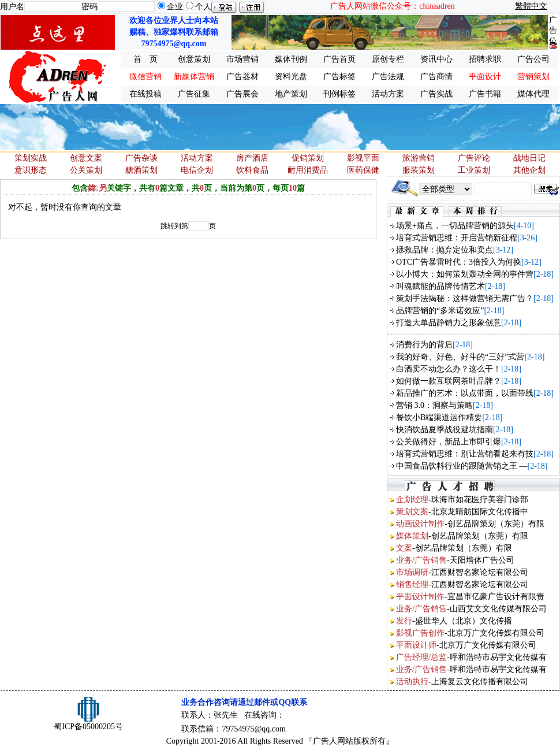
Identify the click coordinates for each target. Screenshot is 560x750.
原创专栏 (388, 59)
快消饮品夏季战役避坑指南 (445, 430)
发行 (404, 621)
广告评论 (474, 158)
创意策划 (194, 59)
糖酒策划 (141, 170)
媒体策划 (412, 536)
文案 (404, 548)
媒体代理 (533, 94)
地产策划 (291, 94)
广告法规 (388, 77)
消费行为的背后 (424, 345)
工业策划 (474, 170)
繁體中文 (531, 6)
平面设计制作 (420, 597)
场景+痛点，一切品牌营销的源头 (455, 226)
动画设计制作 (420, 524)
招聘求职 (485, 59)
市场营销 (242, 59)
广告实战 (436, 94)
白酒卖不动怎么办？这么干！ (449, 369)
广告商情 (436, 77)
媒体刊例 (291, 59)
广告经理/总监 (421, 657)
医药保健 (363, 170)
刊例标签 (339, 94)
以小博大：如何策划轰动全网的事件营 (465, 274)
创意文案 (86, 158)
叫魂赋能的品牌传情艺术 (440, 286)
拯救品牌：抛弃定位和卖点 (445, 250)
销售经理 (412, 584)
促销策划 (308, 158)
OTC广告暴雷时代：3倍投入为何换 (459, 262)
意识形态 (31, 170)
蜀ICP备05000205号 (88, 727)
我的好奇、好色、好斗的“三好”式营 (460, 357)
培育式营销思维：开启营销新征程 (457, 238)
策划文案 (412, 512)
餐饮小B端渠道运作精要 (439, 417)
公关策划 (86, 170)
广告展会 (242, 94)
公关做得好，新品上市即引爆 (449, 442)
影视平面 (363, 158)
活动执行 (412, 682)
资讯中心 (436, 59)
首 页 (145, 59)
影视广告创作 (420, 633)
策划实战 (31, 158)
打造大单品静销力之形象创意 (449, 323)
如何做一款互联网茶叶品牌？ (449, 381)
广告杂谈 (141, 158)
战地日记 (529, 158)
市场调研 (412, 572)
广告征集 (194, 94)
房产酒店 (252, 158)
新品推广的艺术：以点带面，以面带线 (465, 393)
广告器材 (242, 77)
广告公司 (533, 59)
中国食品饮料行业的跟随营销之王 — (462, 466)
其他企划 (529, 170)
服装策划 (419, 170)
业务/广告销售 (421, 560)
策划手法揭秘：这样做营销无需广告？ (465, 298)
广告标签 (339, 77)
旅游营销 (419, 158)
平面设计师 (416, 645)
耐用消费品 (308, 170)
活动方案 (388, 94)
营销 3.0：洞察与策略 (434, 405)
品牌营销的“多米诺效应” (440, 311)
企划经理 (412, 500)
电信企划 (197, 170)
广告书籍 (485, 94)
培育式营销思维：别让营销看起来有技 (465, 454)
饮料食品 (252, 170)
